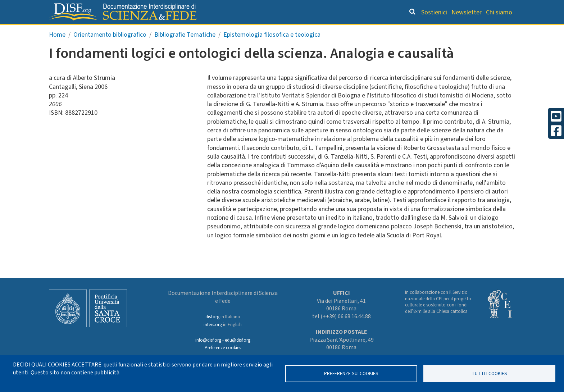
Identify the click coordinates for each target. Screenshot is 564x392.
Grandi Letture (191, 31)
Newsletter (467, 12)
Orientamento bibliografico (278, 31)
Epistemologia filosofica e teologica (272, 50)
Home (57, 50)
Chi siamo (499, 12)
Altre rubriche (480, 31)
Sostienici (434, 12)
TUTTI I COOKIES (489, 373)
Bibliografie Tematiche (185, 50)
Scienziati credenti (415, 31)
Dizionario (358, 31)
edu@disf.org (238, 340)
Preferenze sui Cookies (351, 373)
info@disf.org (208, 340)
